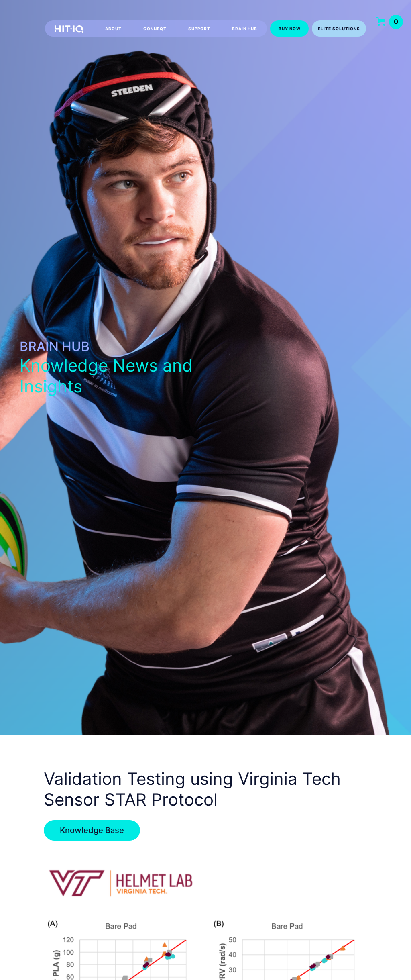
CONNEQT (155, 29)
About (113, 29)
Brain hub (245, 29)
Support (199, 29)
